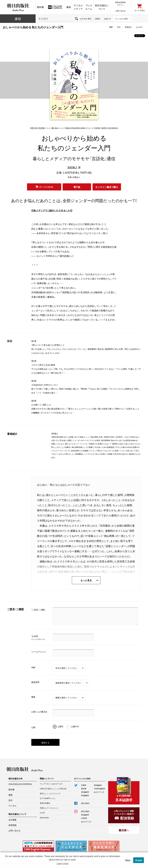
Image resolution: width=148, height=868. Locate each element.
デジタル (13, 806)
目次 (119, 27)
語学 (11, 800)
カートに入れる (46, 187)
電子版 (77, 187)
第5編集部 (98, 785)
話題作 (98, 19)
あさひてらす (99, 792)
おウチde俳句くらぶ (48, 798)
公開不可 (75, 726)
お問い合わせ (121, 11)
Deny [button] (128, 860)
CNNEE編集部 (99, 789)
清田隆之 (72, 167)
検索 (76, 19)
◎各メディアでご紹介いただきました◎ (52, 210)
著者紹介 (128, 27)
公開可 (60, 726)
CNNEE (84, 818)
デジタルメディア (78, 7)
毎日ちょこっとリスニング (50, 793)
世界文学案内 (45, 803)
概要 (111, 27)
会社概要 (13, 820)
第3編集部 (85, 795)
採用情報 (13, 825)
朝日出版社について (102, 7)
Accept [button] (139, 860)
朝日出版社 (18, 7)
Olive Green (44, 818)
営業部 (84, 785)
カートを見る (140, 10)
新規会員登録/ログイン (120, 3)
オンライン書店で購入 (107, 187)
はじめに (140, 27)
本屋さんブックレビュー (49, 808)
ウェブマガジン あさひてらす (51, 784)
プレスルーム (89, 7)
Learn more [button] (63, 864)
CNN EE (55, 7)
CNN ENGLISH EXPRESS (20, 784)
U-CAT (42, 813)
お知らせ (107, 19)
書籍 (69, 7)
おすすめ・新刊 (86, 19)
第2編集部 (85, 792)
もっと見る (86, 580)
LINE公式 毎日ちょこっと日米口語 (53, 789)
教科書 (40, 7)
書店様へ (124, 830)
